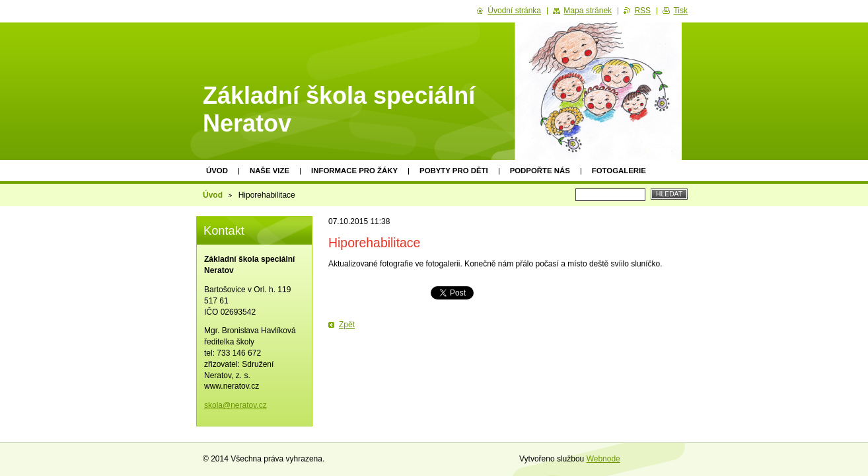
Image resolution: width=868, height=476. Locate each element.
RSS (642, 11)
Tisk (680, 11)
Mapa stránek (588, 11)
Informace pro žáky (354, 171)
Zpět (347, 325)
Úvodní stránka (514, 11)
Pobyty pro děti (454, 171)
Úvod (217, 171)
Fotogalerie (619, 171)
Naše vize (270, 171)
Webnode (603, 459)
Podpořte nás (540, 171)
